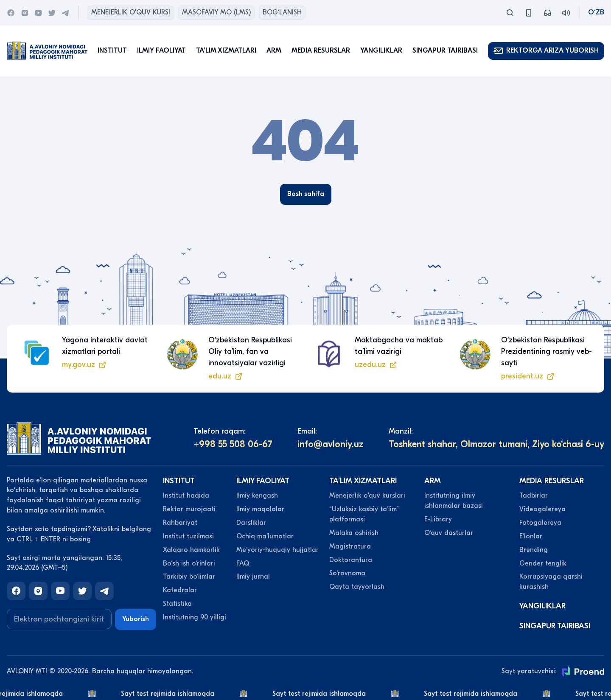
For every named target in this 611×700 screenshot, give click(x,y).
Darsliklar (251, 523)
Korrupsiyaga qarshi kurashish (551, 582)
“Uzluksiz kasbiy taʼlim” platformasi (364, 514)
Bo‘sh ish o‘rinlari (189, 563)
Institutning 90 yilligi (195, 617)
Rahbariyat (180, 523)
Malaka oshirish (354, 533)
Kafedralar (180, 590)
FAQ (243, 563)
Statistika (177, 604)
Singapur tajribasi (445, 50)
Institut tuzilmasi (188, 536)
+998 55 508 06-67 (233, 444)
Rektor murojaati (189, 509)
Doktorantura (351, 560)
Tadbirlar (534, 496)
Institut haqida (186, 496)
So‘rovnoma (347, 573)
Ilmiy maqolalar (260, 509)
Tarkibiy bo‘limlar (189, 577)
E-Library (438, 519)
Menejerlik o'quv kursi (131, 12)
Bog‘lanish (282, 12)
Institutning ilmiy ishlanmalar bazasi (454, 501)
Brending (534, 550)
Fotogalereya (540, 523)
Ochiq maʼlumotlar (265, 536)
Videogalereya (542, 509)
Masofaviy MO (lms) (216, 12)
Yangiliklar (381, 50)
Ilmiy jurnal (253, 577)
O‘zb (596, 12)
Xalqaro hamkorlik (191, 550)
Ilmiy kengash (257, 496)
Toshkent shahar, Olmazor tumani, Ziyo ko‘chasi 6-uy (496, 444)
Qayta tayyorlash (357, 587)
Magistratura (350, 546)
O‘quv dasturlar (449, 533)
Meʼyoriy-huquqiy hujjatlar (277, 550)
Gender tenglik (543, 563)
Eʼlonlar (531, 536)
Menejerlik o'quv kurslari (367, 496)
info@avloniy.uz (331, 444)
